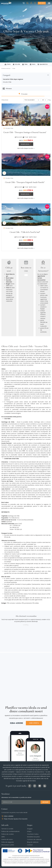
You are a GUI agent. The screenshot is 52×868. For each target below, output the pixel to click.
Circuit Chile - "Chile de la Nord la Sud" (25, 232)
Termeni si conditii (7, 829)
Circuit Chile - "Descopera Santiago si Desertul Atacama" (25, 132)
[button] (31, 3)
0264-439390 (17, 723)
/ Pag (49, 100)
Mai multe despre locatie (26, 148)
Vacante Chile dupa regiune (13, 79)
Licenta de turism (7, 839)
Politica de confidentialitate (10, 831)
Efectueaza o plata (8, 845)
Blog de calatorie (33, 842)
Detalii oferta (26, 144)
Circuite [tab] (27, 94)
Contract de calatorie (34, 839)
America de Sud (6, 68)
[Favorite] (35, 3)
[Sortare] (32, 100)
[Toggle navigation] (49, 3)
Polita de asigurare (8, 842)
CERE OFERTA (34, 723)
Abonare (45, 802)
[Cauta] (27, 3)
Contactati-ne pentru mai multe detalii (14, 812)
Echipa (29, 831)
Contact (30, 845)
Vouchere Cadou (33, 834)
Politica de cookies (8, 834)
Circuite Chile (7, 82)
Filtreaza (7, 89)
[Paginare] (44, 100)
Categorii (7, 75)
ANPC (3, 837)
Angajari (30, 829)
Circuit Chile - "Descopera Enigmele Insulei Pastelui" (25, 182)
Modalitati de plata (33, 837)
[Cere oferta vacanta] (42, 3)
